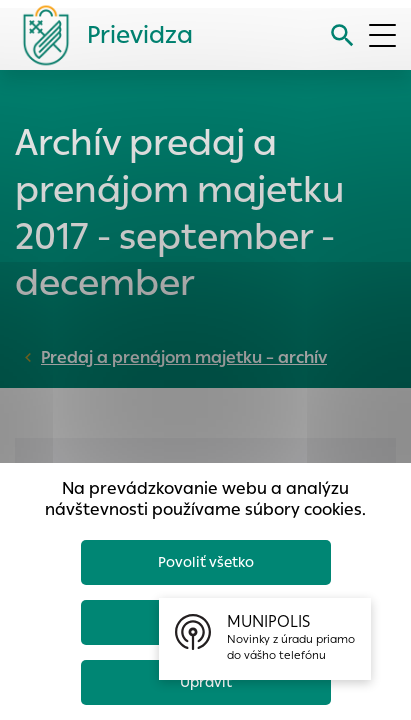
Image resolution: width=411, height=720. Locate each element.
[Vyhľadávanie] (342, 35)
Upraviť (206, 682)
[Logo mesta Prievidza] (100, 35)
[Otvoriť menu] (382, 35)
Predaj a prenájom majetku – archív (184, 357)
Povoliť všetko (206, 562)
